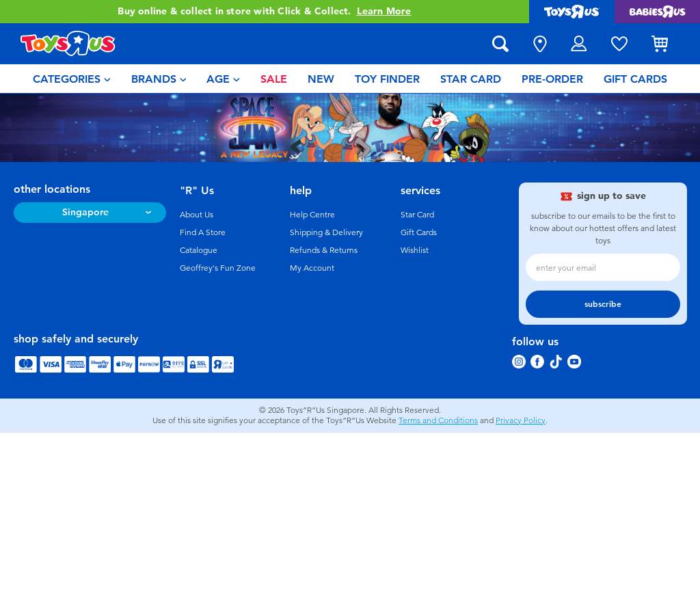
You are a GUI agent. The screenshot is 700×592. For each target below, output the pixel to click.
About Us (197, 215)
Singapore (85, 212)
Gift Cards (419, 232)
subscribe (603, 304)
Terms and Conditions (438, 420)
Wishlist (415, 250)
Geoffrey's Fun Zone (218, 268)
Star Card (417, 215)
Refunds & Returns (324, 250)
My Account (312, 268)
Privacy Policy (521, 420)
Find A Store (203, 232)
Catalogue (199, 250)
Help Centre (312, 215)
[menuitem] (72, 79)
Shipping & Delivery (326, 232)
